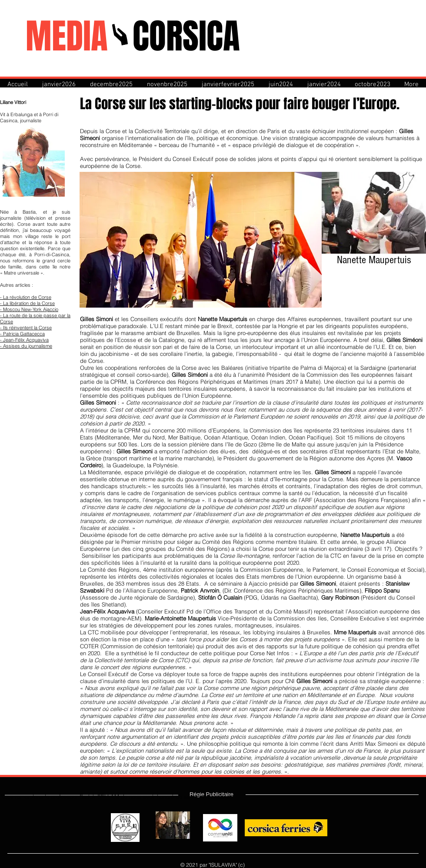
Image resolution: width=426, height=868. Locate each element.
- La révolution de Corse (26, 297)
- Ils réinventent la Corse (26, 328)
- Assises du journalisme (26, 346)
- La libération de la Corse (27, 303)
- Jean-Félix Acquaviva (24, 340)
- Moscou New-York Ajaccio (29, 309)
